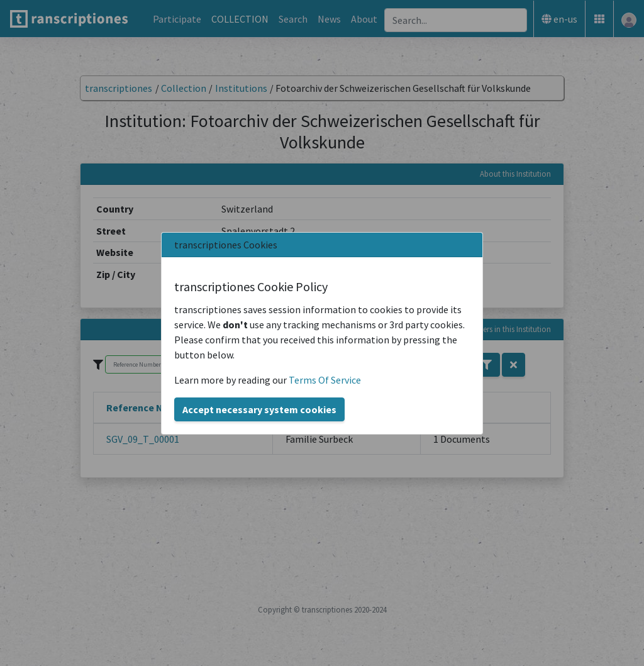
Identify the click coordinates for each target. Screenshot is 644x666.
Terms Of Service (325, 380)
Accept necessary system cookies (259, 409)
